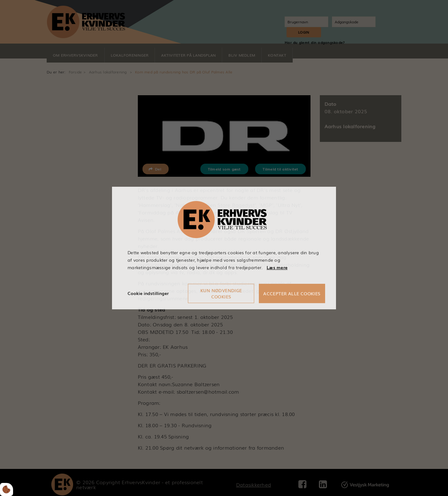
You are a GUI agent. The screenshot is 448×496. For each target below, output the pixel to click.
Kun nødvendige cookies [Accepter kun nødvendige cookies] (221, 293)
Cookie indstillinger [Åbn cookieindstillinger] (148, 293)
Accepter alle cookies (292, 293)
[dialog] (224, 248)
